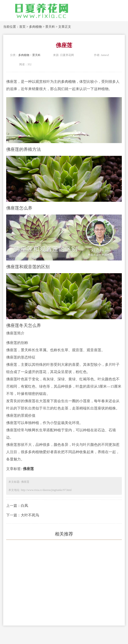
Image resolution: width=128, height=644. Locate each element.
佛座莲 (28, 469)
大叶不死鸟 (30, 515)
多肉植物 (35, 27)
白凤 (24, 506)
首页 (22, 27)
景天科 (50, 27)
